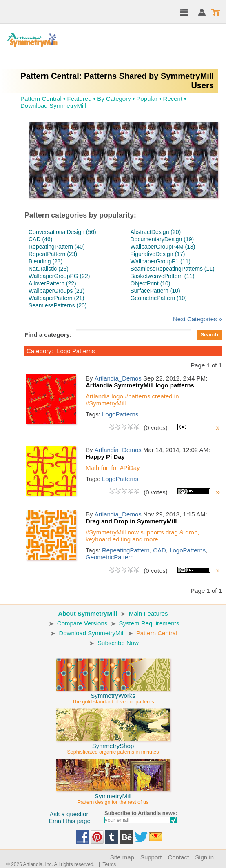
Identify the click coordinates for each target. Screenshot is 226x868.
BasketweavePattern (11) (163, 276)
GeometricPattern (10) (159, 298)
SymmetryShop (113, 745)
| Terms (106, 864)
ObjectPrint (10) (151, 283)
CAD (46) (40, 239)
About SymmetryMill (88, 613)
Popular (147, 99)
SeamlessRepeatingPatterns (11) (173, 269)
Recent (173, 99)
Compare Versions (82, 623)
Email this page (70, 821)
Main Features (148, 613)
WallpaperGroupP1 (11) (161, 261)
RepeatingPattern (126, 550)
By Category (114, 99)
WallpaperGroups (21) (56, 291)
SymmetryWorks (113, 695)
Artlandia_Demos (118, 378)
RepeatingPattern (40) (57, 247)
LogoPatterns (120, 414)
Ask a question (69, 814)
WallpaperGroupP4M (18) (163, 247)
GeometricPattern (110, 557)
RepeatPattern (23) (53, 254)
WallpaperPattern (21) (56, 298)
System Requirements (149, 623)
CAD (160, 550)
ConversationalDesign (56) (62, 232)
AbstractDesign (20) (156, 232)
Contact (178, 857)
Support (151, 857)
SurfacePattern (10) (155, 291)
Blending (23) (45, 261)
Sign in (204, 857)
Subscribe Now (118, 643)
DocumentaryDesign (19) (162, 239)
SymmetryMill (113, 795)
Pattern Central (41, 99)
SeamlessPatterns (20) (58, 305)
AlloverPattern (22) (52, 283)
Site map (122, 857)
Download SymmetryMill (53, 106)
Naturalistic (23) (49, 269)
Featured (79, 99)
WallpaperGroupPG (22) (59, 276)
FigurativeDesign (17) (158, 254)
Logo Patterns (76, 351)
